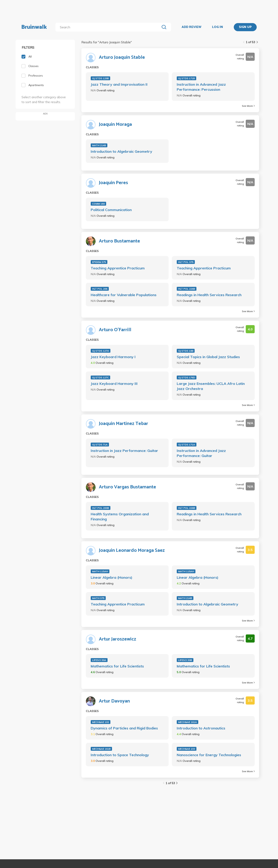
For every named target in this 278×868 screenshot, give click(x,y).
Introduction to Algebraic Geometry (121, 151)
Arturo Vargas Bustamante (127, 487)
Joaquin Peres (113, 183)
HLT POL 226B (187, 289)
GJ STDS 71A (100, 445)
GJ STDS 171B (186, 78)
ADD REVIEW (191, 27)
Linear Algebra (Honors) (112, 577)
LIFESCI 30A (99, 660)
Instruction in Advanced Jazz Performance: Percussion (201, 87)
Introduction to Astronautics (201, 728)
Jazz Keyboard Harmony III (114, 384)
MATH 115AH (100, 571)
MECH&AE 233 (187, 749)
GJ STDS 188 (186, 351)
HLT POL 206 (100, 289)
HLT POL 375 (186, 262)
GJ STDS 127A (101, 351)
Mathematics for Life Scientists (117, 666)
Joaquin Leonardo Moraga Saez (132, 551)
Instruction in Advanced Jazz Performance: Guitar (201, 453)
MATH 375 (98, 598)
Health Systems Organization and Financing (120, 517)
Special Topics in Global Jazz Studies (208, 357)
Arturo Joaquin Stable (122, 58)
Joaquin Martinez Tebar (123, 424)
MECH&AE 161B (101, 749)
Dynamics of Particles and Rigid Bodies (124, 728)
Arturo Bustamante (119, 241)
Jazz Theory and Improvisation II (119, 84)
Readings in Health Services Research (209, 295)
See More (248, 106)
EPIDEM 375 (99, 262)
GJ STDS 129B (100, 78)
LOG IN (218, 27)
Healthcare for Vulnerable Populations (124, 295)
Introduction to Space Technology (120, 755)
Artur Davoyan (114, 701)
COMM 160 (98, 204)
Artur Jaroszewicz (117, 639)
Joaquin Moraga (115, 125)
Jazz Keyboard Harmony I (113, 357)
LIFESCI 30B (185, 660)
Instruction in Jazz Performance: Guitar (124, 451)
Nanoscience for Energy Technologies (209, 755)
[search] (108, 27)
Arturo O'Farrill (115, 330)
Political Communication (111, 210)
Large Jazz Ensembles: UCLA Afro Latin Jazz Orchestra (211, 386)
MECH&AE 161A (187, 722)
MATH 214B (99, 145)
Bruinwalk (34, 27)
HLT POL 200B (101, 508)
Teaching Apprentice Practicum (118, 268)
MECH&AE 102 (101, 722)
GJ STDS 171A (187, 445)
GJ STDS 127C (100, 377)
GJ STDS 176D (187, 377)
